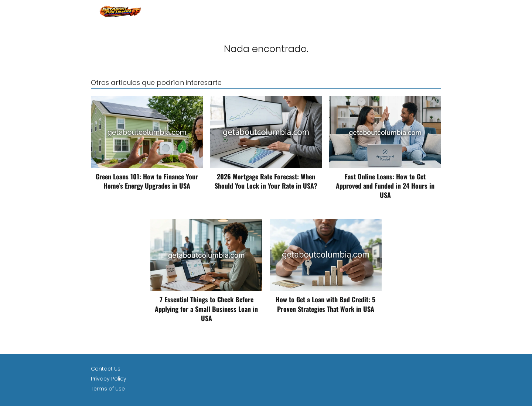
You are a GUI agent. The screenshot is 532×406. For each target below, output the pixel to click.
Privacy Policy (109, 379)
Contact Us (106, 369)
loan (435, 11)
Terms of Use (108, 389)
